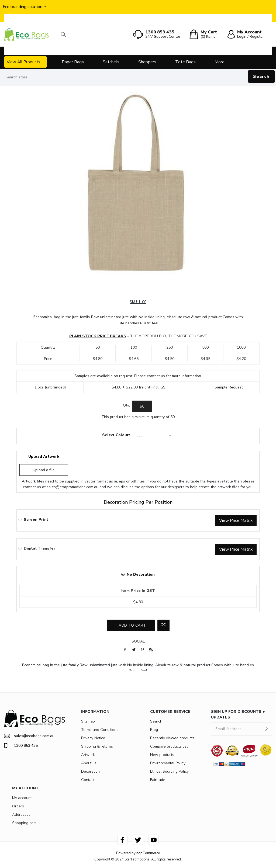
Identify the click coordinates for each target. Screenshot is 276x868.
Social (138, 641)
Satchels (111, 62)
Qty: (126, 405)
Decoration (90, 771)
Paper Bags (73, 62)
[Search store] (138, 77)
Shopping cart (24, 823)
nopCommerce (148, 853)
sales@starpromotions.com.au (73, 487)
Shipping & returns (97, 746)
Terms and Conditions (100, 730)
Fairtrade (158, 780)
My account (22, 798)
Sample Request (229, 387)
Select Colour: (116, 435)
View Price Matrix (236, 520)
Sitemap (88, 721)
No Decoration (141, 574)
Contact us (90, 780)
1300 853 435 (21, 745)
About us (89, 763)
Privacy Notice (93, 738)
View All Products (23, 62)
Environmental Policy (168, 763)
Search (261, 77)
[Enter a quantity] (142, 406)
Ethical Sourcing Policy (169, 771)
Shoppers (147, 62)
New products (162, 755)
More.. (220, 62)
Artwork (88, 755)
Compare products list (169, 746)
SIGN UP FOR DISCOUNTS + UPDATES (238, 714)
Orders (18, 806)
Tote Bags (185, 62)
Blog (154, 730)
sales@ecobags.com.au (29, 736)
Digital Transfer (40, 548)
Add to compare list (163, 625)
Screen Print (36, 520)
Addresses (21, 815)
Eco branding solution (23, 7)
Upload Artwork (44, 456)
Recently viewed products (172, 738)
